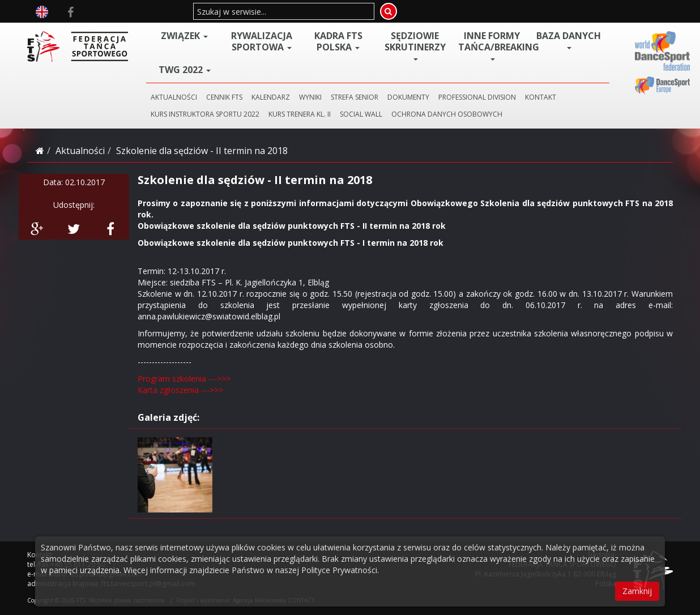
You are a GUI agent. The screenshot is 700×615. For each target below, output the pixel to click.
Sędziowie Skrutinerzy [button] (415, 45)
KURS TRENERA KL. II (300, 114)
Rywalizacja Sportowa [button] (262, 41)
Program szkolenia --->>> (184, 379)
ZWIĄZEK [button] (184, 36)
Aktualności (80, 151)
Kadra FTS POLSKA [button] (338, 41)
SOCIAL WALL (361, 114)
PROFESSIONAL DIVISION (477, 97)
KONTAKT (541, 97)
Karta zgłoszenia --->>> (180, 390)
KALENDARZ (271, 97)
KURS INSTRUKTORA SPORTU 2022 (205, 114)
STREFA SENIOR (355, 97)
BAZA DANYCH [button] (569, 40)
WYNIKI (310, 97)
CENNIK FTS (224, 97)
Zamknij (637, 591)
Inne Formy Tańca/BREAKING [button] (494, 45)
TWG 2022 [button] (185, 70)
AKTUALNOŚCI (174, 97)
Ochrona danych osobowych (447, 114)
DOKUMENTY (408, 97)
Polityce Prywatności (339, 570)
